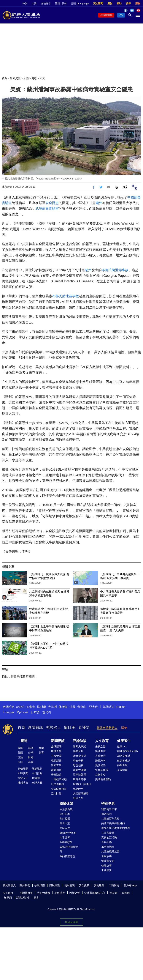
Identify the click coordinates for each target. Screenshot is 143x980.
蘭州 (99, 203)
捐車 (128, 3)
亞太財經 (56, 793)
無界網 (8, 898)
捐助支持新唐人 (107, 728)
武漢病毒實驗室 (47, 209)
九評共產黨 (108, 833)
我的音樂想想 (67, 856)
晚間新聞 (56, 761)
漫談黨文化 (108, 861)
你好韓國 (65, 819)
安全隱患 (52, 203)
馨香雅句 (100, 761)
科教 (31, 762)
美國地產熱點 (103, 779)
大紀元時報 (44, 893)
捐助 (119, 3)
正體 (58, 3)
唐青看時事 (80, 779)
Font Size (125, 187)
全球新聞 (56, 746)
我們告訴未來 (109, 809)
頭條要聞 (23, 769)
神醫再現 (122, 765)
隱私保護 (55, 885)
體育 (41, 753)
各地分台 (46, 3)
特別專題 (108, 803)
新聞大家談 (80, 746)
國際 (20, 748)
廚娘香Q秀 (66, 842)
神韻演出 (23, 783)
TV (122, 15)
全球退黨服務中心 (95, 893)
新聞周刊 (56, 770)
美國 (20, 753)
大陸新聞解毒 (81, 793)
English (120, 707)
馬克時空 (78, 789)
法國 (72, 707)
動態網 (126, 893)
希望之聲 (75, 893)
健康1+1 (122, 746)
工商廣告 (107, 870)
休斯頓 (63, 707)
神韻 (25, 3)
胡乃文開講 (124, 756)
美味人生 (65, 828)
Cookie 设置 (71, 922)
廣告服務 (99, 885)
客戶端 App (130, 885)
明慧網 (113, 893)
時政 (34, 78)
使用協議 (69, 885)
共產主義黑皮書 (110, 851)
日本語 (35, 712)
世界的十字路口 (82, 784)
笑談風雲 (100, 751)
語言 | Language (80, 3)
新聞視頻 (58, 741)
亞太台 (93, 707)
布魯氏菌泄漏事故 (115, 270)
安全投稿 (84, 885)
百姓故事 (107, 856)
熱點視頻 (37, 769)
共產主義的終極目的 (113, 823)
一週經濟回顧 (59, 779)
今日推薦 (37, 773)
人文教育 (102, 741)
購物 (138, 3)
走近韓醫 (122, 770)
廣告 (110, 3)
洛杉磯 (42, 707)
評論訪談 (80, 741)
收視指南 (40, 885)
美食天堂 (65, 823)
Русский (22, 712)
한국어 (47, 712)
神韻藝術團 (26, 893)
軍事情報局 (80, 775)
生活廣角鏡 (66, 809)
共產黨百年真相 (110, 819)
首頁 (4, 78)
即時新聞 (23, 773)
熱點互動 (78, 751)
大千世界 (65, 837)
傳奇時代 (107, 814)
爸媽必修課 (102, 770)
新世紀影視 (23, 898)
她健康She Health (127, 751)
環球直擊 (56, 751)
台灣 (31, 753)
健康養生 (124, 741)
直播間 (84, 727)
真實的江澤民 (109, 837)
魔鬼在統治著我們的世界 (116, 828)
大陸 (26, 78)
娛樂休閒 (66, 803)
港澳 (31, 748)
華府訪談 (56, 775)
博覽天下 (23, 778)
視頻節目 (54, 727)
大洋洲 (52, 707)
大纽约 (20, 707)
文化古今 (100, 775)
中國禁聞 (56, 756)
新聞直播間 (107, 15)
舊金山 (82, 707)
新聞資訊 (15, 78)
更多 (36, 898)
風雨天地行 (108, 847)
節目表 (70, 727)
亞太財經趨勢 (59, 789)
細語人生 (78, 798)
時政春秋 (78, 761)
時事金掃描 (80, 756)
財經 (31, 757)
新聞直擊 (56, 765)
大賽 (34, 3)
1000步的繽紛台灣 (69, 849)
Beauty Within (68, 833)
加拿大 (31, 707)
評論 (20, 757)
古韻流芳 (100, 756)
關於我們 (25, 885)
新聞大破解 (80, 770)
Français (8, 712)
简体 (64, 3)
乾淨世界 (60, 893)
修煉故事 (107, 866)
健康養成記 (124, 761)
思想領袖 (78, 765)
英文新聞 (98, 3)
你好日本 (65, 814)
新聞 (24, 741)
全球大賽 (37, 783)
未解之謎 (100, 746)
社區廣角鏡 (58, 784)
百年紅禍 (107, 842)
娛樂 (41, 748)
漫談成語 (100, 765)
